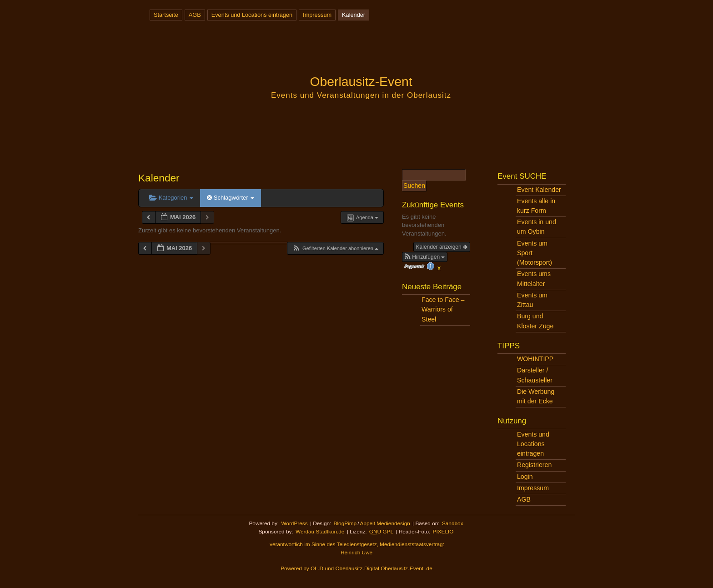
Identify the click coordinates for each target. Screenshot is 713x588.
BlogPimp (345, 523)
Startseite (166, 15)
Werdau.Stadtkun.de (320, 532)
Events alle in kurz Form (536, 206)
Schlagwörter (231, 198)
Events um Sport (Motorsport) (535, 253)
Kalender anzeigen (442, 247)
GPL (381, 532)
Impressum (317, 15)
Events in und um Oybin (537, 227)
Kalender (354, 15)
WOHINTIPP (535, 359)
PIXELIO (443, 532)
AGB (195, 15)
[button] (335, 249)
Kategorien (171, 198)
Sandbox (453, 523)
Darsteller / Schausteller (535, 375)
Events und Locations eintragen (252, 15)
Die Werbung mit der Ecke (536, 396)
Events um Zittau (532, 300)
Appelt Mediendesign (385, 523)
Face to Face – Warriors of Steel (443, 309)
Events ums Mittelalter (534, 279)
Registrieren (534, 465)
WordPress (294, 523)
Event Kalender (539, 190)
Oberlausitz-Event (361, 81)
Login (525, 477)
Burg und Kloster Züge (535, 321)
